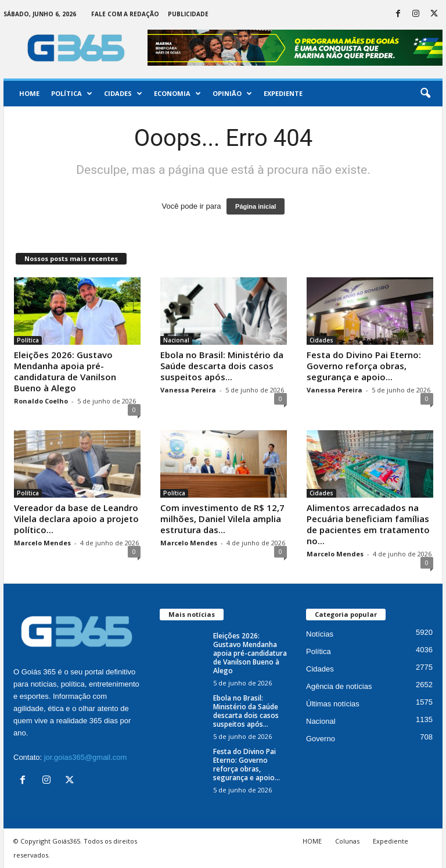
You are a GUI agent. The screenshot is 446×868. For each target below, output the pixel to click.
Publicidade (188, 14)
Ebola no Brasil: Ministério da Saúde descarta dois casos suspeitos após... (222, 366)
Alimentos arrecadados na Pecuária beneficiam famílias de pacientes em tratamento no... (368, 524)
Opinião (232, 94)
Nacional (176, 340)
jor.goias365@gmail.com (86, 757)
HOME (312, 841)
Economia (177, 94)
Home (29, 93)
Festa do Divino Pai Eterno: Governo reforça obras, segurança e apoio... (364, 366)
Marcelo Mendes (42, 543)
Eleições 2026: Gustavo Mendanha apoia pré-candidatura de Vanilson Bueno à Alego (65, 371)
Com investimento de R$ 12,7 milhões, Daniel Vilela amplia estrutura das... (222, 519)
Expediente (283, 93)
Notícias (320, 634)
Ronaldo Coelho (41, 401)
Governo (321, 739)
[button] (425, 94)
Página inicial (256, 206)
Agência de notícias (339, 686)
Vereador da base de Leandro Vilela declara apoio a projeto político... (76, 519)
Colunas (347, 841)
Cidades (123, 94)
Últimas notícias (333, 704)
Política (72, 94)
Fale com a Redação (125, 14)
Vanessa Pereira (188, 390)
